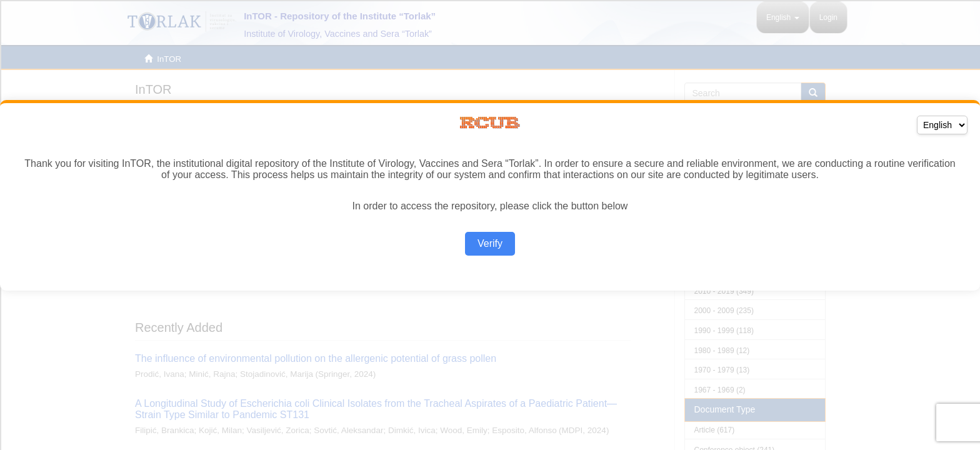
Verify (490, 243)
